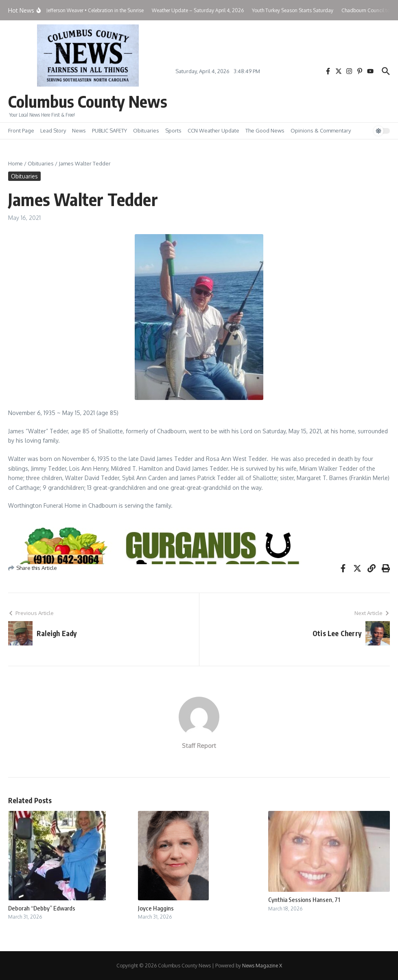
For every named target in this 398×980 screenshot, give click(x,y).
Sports (173, 130)
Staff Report (199, 746)
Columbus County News (88, 101)
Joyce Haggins (156, 908)
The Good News (265, 130)
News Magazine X (262, 966)
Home (15, 163)
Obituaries (146, 130)
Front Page (21, 130)
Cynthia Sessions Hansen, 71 (304, 900)
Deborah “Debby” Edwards (42, 908)
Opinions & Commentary (321, 130)
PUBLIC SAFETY (109, 130)
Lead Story (53, 130)
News (79, 130)
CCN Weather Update (213, 130)
